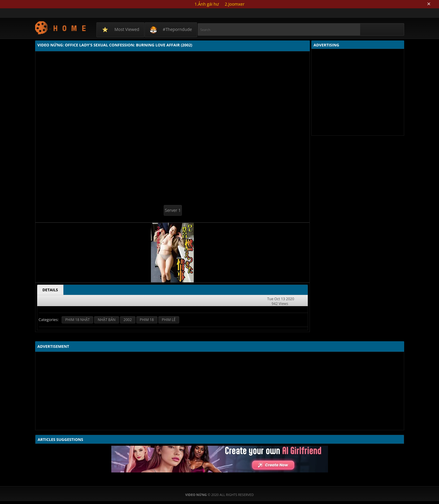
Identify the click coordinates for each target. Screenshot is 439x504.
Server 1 (173, 210)
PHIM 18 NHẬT (77, 320)
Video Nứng (61, 28)
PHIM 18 (147, 320)
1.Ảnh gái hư (207, 4)
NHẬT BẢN (107, 320)
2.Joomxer (235, 4)
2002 (128, 320)
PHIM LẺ (169, 320)
